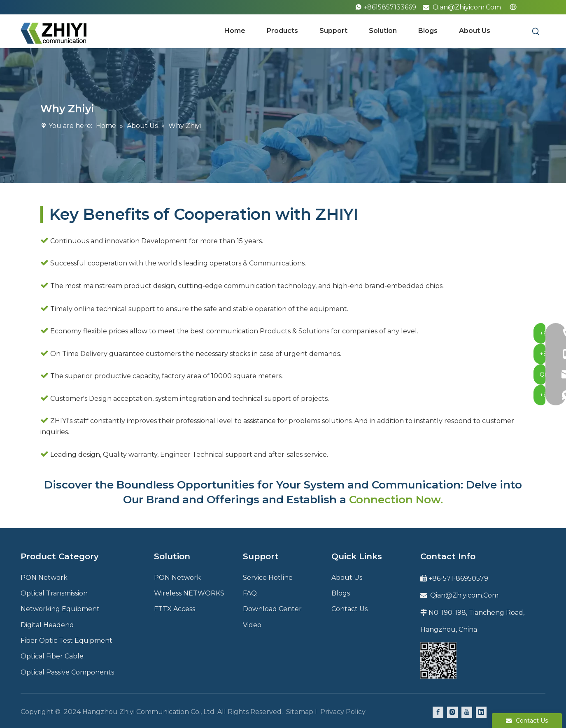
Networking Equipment (60, 609)
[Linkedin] (481, 712)
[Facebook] (438, 712)
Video (252, 625)
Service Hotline (268, 578)
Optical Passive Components (67, 672)
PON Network (44, 578)
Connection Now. (396, 500)
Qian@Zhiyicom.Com (467, 7)
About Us (347, 578)
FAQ (250, 593)
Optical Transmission (54, 593)
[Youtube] (467, 712)
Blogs (341, 593)
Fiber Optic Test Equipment (66, 641)
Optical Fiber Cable (52, 656)
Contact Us (349, 609)
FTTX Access (175, 609)
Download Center (272, 609)
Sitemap (300, 712)
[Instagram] (452, 712)
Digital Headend (47, 625)
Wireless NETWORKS (189, 593)
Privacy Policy (343, 712)
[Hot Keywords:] (536, 32)
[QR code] (438, 661)
